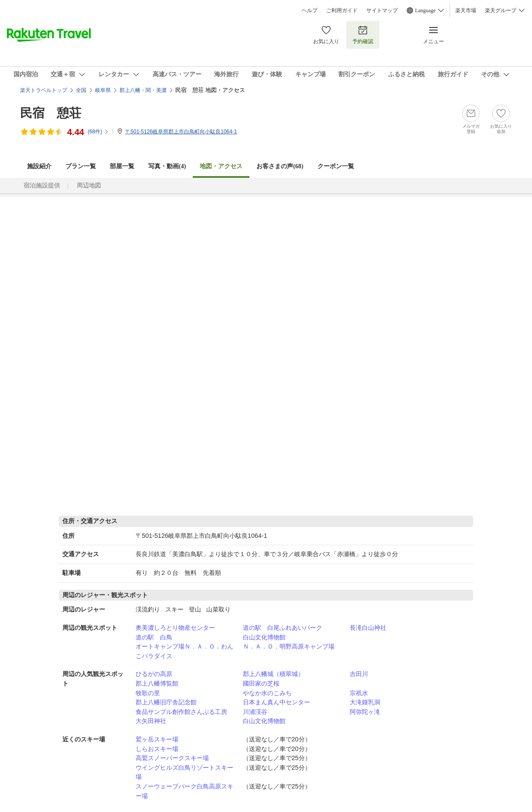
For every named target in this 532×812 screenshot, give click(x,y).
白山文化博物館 (264, 637)
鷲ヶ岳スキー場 (157, 739)
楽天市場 (466, 10)
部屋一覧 (122, 166)
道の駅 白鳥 (154, 637)
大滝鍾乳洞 (365, 702)
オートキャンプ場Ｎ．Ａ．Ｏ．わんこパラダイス (184, 651)
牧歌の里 (148, 693)
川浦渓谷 (255, 712)
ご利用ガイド (342, 10)
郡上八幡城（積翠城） (273, 674)
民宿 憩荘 (51, 113)
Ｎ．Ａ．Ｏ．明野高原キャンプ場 (289, 646)
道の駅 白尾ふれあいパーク (283, 628)
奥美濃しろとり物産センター (175, 628)
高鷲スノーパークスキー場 (172, 758)
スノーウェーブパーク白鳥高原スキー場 (184, 791)
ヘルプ (310, 10)
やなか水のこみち (267, 693)
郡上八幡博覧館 (157, 683)
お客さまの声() (280, 166)
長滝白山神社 (368, 628)
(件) (98, 132)
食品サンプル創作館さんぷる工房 (181, 712)
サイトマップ (382, 10)
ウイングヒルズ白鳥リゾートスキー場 (184, 772)
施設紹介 (39, 166)
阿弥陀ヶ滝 (365, 712)
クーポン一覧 (336, 166)
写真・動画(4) (167, 166)
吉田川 (359, 674)
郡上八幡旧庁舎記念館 (166, 702)
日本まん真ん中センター (276, 702)
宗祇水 (359, 693)
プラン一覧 (81, 166)
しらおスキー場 (157, 749)
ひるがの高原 (154, 674)
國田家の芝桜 (261, 683)
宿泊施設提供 (42, 185)
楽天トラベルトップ (44, 90)
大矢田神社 (151, 721)
